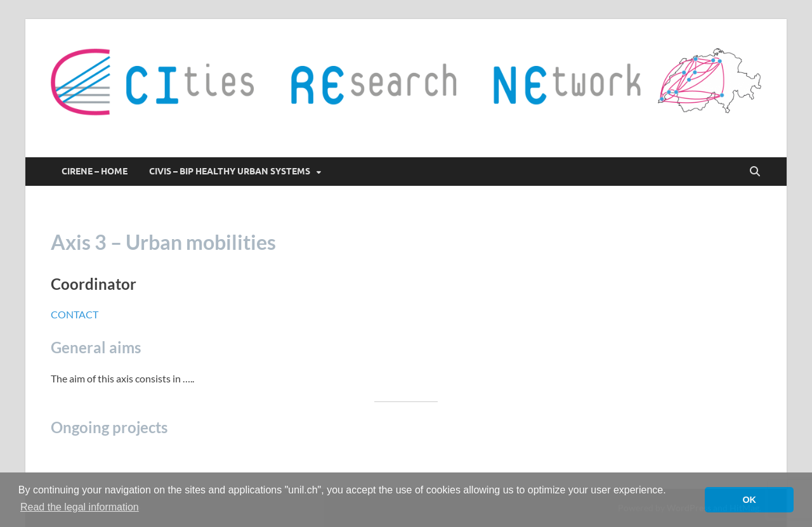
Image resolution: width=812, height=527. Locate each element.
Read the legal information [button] (80, 507)
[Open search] (755, 172)
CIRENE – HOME (95, 171)
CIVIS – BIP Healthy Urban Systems (230, 171)
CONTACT (75, 314)
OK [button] (749, 500)
